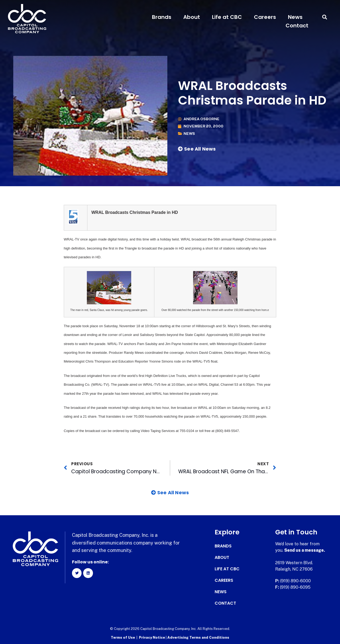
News (295, 17)
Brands (162, 17)
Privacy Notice (152, 637)
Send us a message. (305, 550)
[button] (325, 17)
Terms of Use (123, 637)
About (192, 17)
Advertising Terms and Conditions (198, 637)
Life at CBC (227, 17)
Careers (265, 17)
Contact (297, 26)
